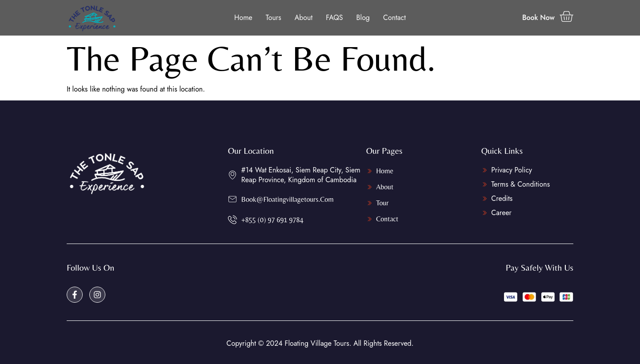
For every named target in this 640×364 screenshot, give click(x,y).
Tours (274, 18)
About (304, 18)
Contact (394, 18)
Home (243, 18)
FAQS (334, 18)
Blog (363, 18)
